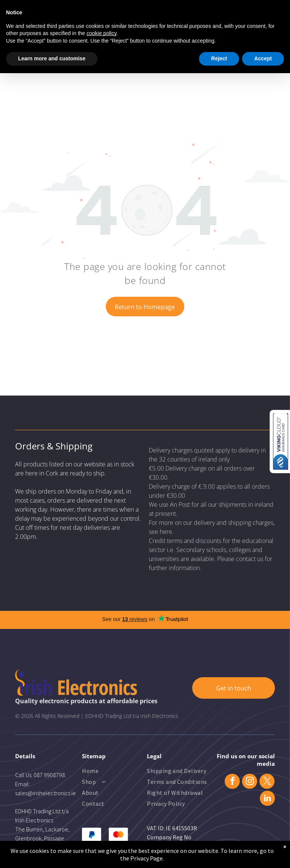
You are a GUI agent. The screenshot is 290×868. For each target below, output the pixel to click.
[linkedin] (267, 799)
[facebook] (232, 782)
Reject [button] (219, 58)
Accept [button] (263, 58)
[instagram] (250, 782)
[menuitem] (113, 772)
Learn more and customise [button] (52, 58)
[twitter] (267, 782)
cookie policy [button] (101, 33)
